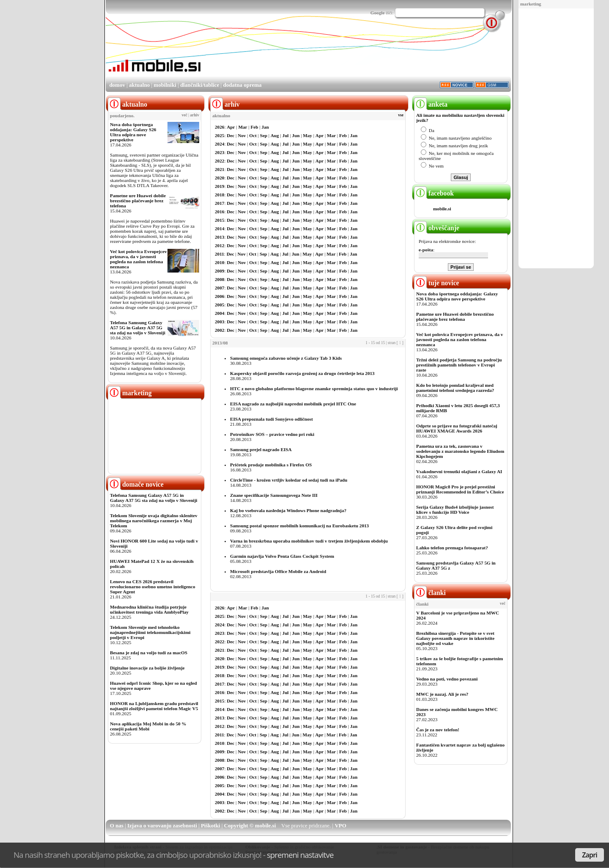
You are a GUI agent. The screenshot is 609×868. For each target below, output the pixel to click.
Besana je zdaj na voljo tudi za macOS (149, 653)
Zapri (590, 855)
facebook (434, 193)
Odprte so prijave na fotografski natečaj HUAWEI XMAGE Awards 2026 (457, 428)
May (307, 135)
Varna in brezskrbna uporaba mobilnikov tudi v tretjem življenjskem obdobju (309, 541)
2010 (219, 262)
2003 (219, 322)
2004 (219, 313)
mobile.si (442, 209)
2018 (219, 195)
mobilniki (165, 85)
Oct (253, 135)
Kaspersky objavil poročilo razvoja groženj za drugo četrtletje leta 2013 (302, 373)
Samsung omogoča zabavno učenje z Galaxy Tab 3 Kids (286, 358)
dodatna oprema (242, 85)
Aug (275, 135)
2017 (219, 203)
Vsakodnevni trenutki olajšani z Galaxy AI (459, 471)
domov (117, 85)
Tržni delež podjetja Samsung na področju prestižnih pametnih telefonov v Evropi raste (459, 365)
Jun (296, 135)
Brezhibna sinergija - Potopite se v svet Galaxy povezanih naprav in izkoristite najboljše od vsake (455, 638)
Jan (265, 127)
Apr (231, 127)
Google (378, 13)
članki (430, 593)
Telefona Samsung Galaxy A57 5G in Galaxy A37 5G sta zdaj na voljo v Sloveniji (138, 328)
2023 (219, 152)
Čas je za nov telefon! (438, 730)
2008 (219, 279)
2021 (219, 169)
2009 (219, 271)
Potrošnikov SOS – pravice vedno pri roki (272, 434)
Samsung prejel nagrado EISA (261, 449)
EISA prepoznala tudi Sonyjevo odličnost (272, 419)
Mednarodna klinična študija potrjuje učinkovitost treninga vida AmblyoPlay (149, 609)
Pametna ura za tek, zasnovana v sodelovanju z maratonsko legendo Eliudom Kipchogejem (460, 451)
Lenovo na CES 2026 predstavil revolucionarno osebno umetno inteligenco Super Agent (152, 587)
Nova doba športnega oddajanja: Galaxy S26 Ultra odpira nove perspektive (133, 132)
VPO (340, 825)
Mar (243, 127)
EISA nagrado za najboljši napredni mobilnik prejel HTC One (293, 404)
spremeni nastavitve (300, 855)
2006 (219, 296)
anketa (431, 104)
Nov (242, 135)
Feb (254, 127)
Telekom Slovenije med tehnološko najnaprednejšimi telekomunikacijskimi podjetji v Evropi (150, 632)
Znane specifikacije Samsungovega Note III (274, 495)
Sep (264, 135)
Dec (230, 135)
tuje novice (437, 283)
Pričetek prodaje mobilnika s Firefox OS (271, 465)
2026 (219, 127)
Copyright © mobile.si (250, 825)
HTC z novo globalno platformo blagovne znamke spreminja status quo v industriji (314, 389)
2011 (219, 254)
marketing (531, 4)
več (185, 115)
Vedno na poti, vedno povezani (447, 679)
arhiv (195, 115)
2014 (219, 229)
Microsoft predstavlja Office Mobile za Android (278, 571)
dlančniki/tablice (200, 85)
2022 (219, 161)
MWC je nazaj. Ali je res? (442, 694)
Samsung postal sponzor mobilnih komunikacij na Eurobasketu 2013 (299, 526)
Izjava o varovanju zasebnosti (162, 825)
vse (401, 115)
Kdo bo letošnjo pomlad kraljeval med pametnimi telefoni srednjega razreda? (455, 388)
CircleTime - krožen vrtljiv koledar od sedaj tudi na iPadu (289, 480)
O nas (117, 825)
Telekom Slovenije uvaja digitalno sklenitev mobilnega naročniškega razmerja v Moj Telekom (154, 521)
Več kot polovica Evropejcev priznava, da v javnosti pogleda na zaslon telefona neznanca (139, 259)
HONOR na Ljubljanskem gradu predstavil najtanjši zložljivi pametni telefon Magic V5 (154, 706)
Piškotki (211, 825)
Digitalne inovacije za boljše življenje (147, 668)
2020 (219, 178)
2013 (219, 237)
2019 (219, 186)
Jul (286, 135)
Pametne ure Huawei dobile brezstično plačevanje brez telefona (138, 201)
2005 (219, 305)
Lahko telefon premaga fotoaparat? (452, 548)
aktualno (139, 85)
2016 (219, 212)
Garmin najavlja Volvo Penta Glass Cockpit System (282, 556)
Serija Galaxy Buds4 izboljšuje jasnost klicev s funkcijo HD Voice (455, 510)
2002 (219, 330)
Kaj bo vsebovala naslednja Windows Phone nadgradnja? (288, 510)
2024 (219, 144)
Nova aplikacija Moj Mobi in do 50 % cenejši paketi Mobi (148, 726)
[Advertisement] (556, 139)
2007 (219, 288)
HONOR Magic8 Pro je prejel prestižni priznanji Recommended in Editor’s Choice (460, 489)
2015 (219, 220)
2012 (219, 245)
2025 (219, 135)
